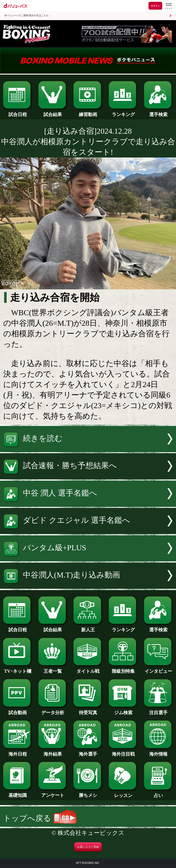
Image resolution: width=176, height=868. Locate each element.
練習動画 (88, 112)
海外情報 (158, 752)
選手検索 (158, 112)
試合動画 (18, 710)
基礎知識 (18, 793)
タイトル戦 (88, 669)
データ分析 (53, 710)
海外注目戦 (123, 752)
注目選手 (158, 710)
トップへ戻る (40, 818)
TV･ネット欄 (18, 669)
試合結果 (53, 112)
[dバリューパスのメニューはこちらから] (168, 6)
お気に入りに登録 (88, 847)
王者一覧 (53, 669)
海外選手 (88, 752)
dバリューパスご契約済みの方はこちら (27, 15)
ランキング (123, 112)
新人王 (88, 627)
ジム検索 (123, 710)
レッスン (123, 793)
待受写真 (88, 710)
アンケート (53, 793)
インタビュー (158, 669)
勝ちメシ (88, 793)
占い (158, 793)
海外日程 (18, 752)
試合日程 (18, 112)
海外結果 (53, 752)
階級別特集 (123, 669)
